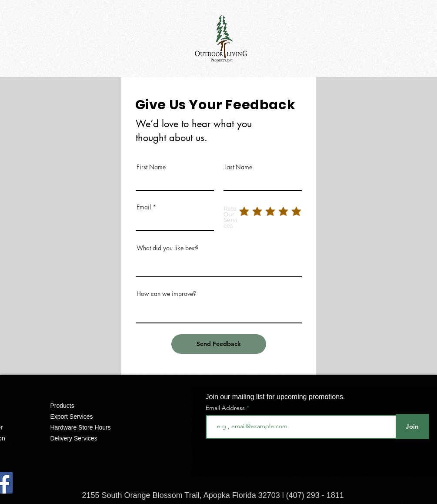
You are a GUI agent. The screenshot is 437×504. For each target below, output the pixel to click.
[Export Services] (87, 417)
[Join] (412, 427)
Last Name (238, 167)
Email (144, 207)
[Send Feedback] (219, 344)
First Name (151, 167)
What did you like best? (168, 248)
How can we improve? (166, 294)
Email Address (225, 408)
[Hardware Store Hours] (87, 427)
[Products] (87, 406)
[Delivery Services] (87, 438)
